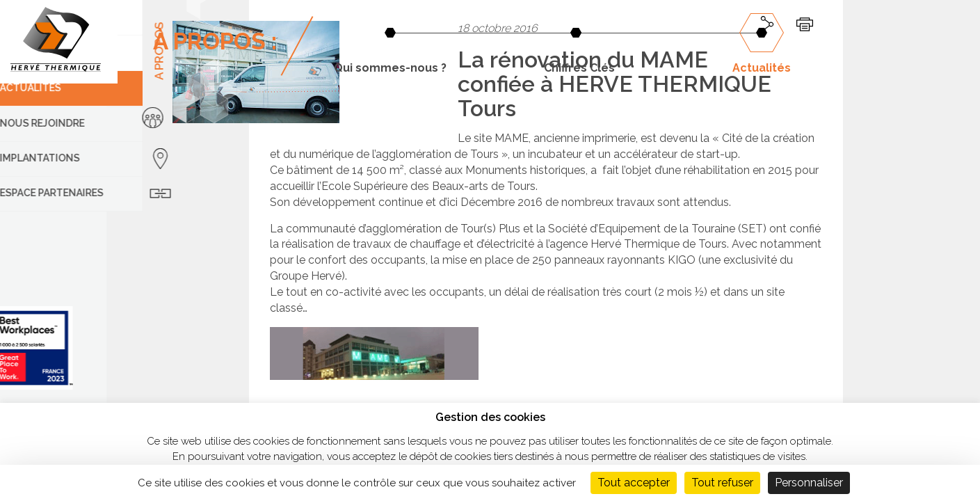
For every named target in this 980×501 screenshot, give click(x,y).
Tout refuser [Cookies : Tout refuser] (722, 483)
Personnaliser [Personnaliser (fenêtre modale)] (809, 483)
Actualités (762, 68)
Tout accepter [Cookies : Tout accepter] (634, 483)
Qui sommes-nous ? (390, 68)
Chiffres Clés (579, 68)
